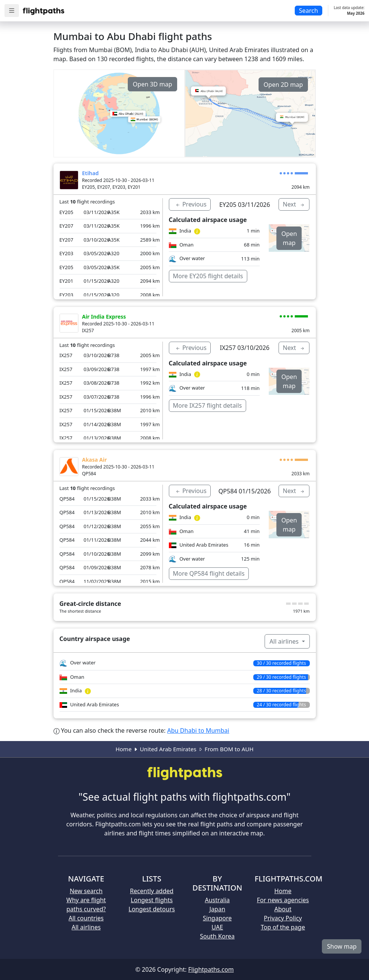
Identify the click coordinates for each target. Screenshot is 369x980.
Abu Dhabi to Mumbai (198, 730)
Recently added (152, 891)
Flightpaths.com (211, 969)
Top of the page (283, 927)
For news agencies (283, 900)
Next (294, 204)
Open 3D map (152, 84)
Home (123, 749)
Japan (217, 909)
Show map (342, 946)
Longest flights (152, 900)
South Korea (217, 936)
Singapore (217, 918)
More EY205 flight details (208, 276)
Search (309, 11)
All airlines (285, 641)
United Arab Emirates (168, 749)
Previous (191, 204)
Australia (217, 900)
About (283, 909)
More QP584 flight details (209, 573)
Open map (289, 238)
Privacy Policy (283, 918)
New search (86, 891)
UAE (217, 927)
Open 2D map (283, 85)
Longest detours (152, 909)
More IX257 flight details (207, 405)
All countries (86, 918)
